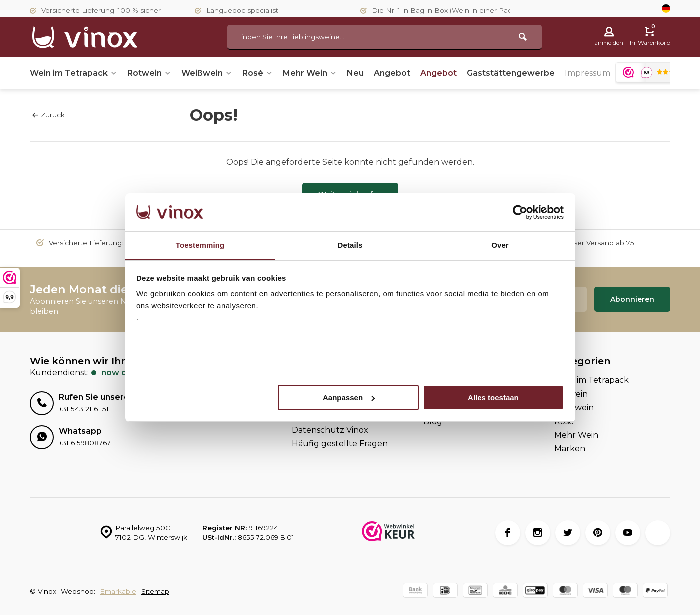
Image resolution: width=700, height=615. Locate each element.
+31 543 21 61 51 (84, 409)
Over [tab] (500, 245)
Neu (355, 73)
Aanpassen (349, 397)
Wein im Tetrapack (74, 73)
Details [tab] (350, 245)
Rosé (258, 73)
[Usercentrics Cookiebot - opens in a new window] (520, 212)
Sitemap (155, 591)
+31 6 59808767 (85, 443)
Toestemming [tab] (200, 245)
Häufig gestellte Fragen (340, 443)
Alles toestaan (493, 397)
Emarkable (118, 591)
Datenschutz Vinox (330, 430)
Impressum (587, 73)
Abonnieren (632, 299)
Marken (570, 448)
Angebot (392, 73)
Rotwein (149, 73)
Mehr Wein (310, 73)
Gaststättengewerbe (511, 73)
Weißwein (207, 73)
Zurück (49, 115)
